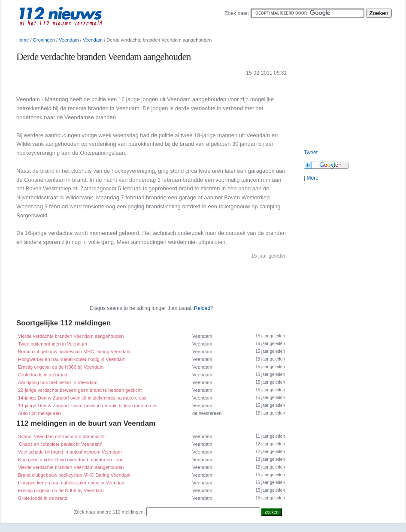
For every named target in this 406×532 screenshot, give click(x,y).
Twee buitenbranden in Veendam (53, 344)
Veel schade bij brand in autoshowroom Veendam (70, 452)
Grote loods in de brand (43, 375)
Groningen (44, 40)
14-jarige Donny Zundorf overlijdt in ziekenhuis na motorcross (82, 398)
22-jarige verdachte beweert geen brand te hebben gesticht (80, 390)
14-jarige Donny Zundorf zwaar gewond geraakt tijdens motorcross (88, 406)
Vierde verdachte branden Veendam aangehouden (71, 336)
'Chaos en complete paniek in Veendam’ (60, 444)
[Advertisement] (117, 85)
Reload (202, 308)
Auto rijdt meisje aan (39, 413)
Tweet (311, 153)
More (312, 178)
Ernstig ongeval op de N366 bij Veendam (61, 367)
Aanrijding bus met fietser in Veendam (58, 382)
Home (23, 40)
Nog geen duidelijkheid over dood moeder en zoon (71, 460)
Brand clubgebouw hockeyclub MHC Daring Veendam (74, 352)
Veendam (69, 40)
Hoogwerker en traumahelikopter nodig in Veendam (72, 359)
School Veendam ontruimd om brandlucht (61, 436)
